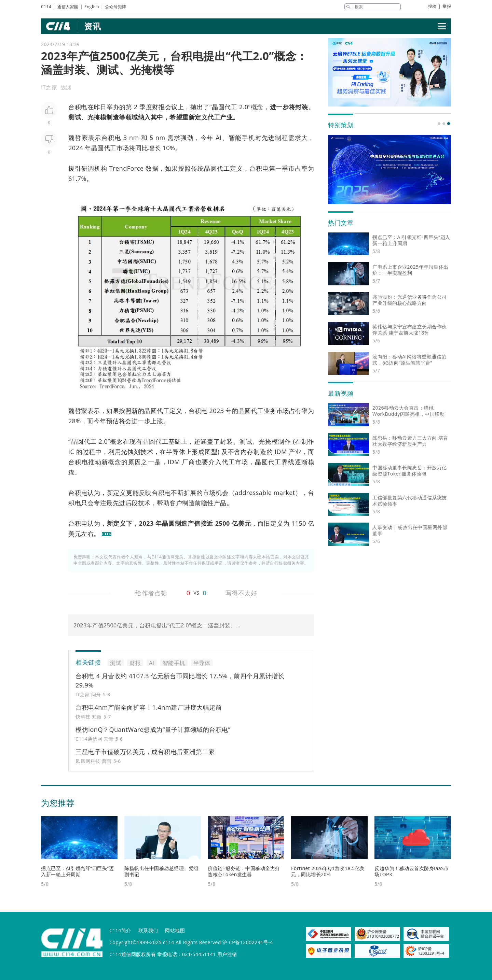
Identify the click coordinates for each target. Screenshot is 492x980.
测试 (75, 117)
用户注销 (227, 954)
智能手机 (242, 138)
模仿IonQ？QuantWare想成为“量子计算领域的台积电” (153, 729)
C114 (46, 7)
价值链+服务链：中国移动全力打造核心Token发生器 (244, 871)
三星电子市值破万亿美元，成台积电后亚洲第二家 (145, 752)
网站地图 (175, 930)
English (92, 7)
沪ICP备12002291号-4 (248, 942)
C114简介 (120, 930)
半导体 (176, 452)
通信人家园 (68, 7)
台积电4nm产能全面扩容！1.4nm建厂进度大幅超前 (149, 707)
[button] (439, 124)
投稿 (432, 6)
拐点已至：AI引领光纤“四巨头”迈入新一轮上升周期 (77, 871)
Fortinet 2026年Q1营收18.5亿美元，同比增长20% (328, 871)
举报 (447, 6)
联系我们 (148, 930)
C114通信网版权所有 (133, 954)
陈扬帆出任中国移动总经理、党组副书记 (162, 871)
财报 (158, 107)
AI (218, 138)
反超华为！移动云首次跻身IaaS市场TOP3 (412, 871)
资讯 (92, 26)
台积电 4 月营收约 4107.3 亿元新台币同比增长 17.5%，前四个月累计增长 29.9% (180, 680)
